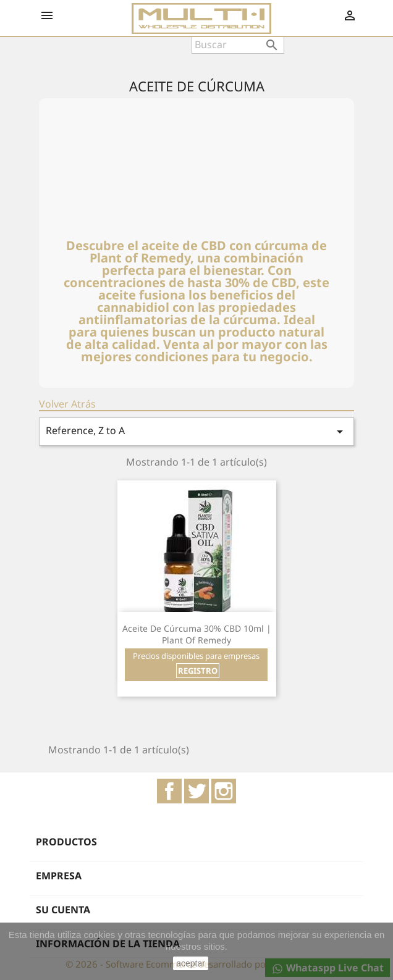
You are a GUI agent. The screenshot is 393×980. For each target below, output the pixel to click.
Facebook (169, 791)
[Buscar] (238, 44)
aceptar (191, 963)
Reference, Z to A (196, 431)
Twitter (196, 791)
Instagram (224, 791)
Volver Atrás (67, 404)
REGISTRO (198, 671)
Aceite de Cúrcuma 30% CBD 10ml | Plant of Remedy (197, 634)
